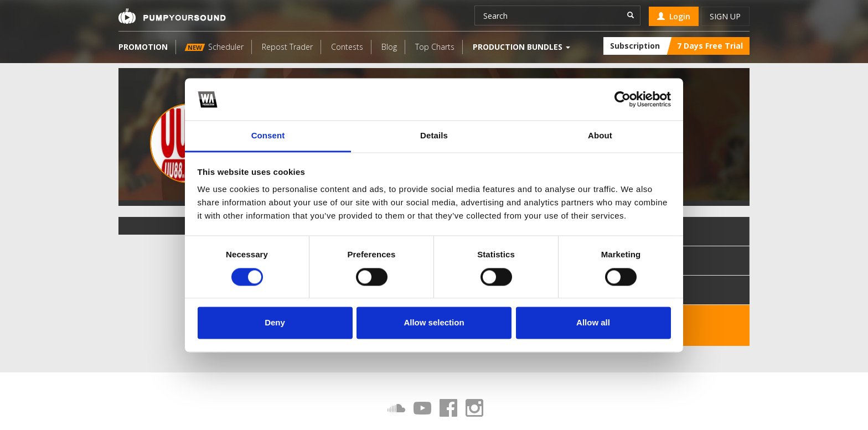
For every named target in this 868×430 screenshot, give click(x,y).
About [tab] (600, 136)
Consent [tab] (268, 136)
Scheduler (214, 47)
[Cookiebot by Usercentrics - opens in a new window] (622, 99)
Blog (389, 47)
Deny (275, 323)
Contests (347, 47)
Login (674, 16)
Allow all (593, 323)
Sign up (725, 16)
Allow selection (434, 323)
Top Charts (435, 47)
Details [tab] (434, 136)
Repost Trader (287, 47)
